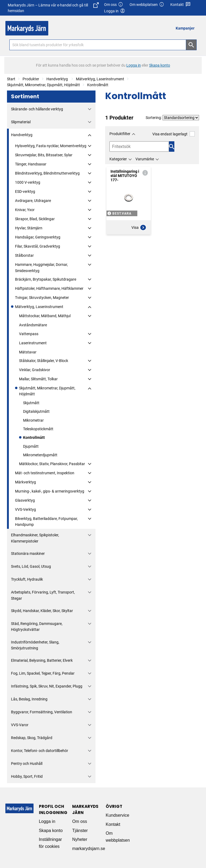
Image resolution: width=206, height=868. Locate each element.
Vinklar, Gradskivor (35, 370)
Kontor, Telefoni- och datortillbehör (40, 751)
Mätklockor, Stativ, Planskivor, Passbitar (52, 464)
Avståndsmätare (33, 325)
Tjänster (80, 831)
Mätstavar (28, 352)
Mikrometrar (33, 420)
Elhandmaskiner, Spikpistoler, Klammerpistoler (35, 538)
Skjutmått (31, 403)
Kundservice (117, 815)
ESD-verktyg (25, 191)
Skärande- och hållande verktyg (37, 109)
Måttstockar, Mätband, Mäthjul (45, 316)
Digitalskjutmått (36, 411)
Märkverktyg (25, 482)
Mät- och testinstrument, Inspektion (45, 473)
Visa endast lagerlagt (174, 134)
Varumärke (145, 159)
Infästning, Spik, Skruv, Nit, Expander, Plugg (47, 686)
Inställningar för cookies (50, 843)
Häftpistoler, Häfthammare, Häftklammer (49, 288)
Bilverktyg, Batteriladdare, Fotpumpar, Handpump (46, 522)
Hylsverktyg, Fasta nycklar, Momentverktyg (51, 146)
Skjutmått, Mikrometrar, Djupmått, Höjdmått (43, 85)
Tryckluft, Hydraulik (27, 579)
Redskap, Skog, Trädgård (32, 738)
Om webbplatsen (147, 5)
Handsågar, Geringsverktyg (38, 237)
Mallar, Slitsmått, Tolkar (38, 379)
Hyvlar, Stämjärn (29, 228)
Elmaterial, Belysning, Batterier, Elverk (42, 660)
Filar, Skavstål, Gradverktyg (38, 246)
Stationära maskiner (28, 554)
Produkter (31, 79)
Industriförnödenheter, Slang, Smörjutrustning (35, 645)
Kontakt (180, 5)
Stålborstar (24, 255)
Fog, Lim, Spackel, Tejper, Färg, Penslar (43, 673)
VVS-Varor (20, 725)
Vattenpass (29, 334)
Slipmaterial (21, 122)
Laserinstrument (33, 343)
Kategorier (118, 159)
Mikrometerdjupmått (40, 455)
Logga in (47, 821)
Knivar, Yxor (25, 210)
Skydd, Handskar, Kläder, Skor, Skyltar (42, 611)
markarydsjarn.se (89, 849)
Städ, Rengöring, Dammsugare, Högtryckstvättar (37, 627)
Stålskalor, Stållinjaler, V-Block (44, 361)
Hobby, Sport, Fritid (27, 776)
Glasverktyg (25, 500)
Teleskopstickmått (38, 429)
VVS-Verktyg (25, 509)
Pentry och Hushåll (27, 764)
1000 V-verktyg (28, 182)
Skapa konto (51, 831)
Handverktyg (58, 79)
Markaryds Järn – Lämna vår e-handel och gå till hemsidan (53, 8)
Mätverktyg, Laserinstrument (100, 79)
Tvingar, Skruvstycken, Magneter (42, 298)
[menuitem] (187, 28)
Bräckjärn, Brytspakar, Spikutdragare (46, 279)
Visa (139, 227)
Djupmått (31, 446)
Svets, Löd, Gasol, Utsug (31, 566)
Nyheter (80, 839)
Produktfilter (120, 134)
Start (11, 79)
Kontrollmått (98, 85)
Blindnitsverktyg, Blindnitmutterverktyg (47, 173)
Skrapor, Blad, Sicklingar (35, 219)
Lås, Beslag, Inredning (29, 699)
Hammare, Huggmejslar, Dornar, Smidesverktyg (41, 267)
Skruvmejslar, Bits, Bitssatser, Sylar (44, 155)
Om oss (114, 5)
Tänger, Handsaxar (31, 164)
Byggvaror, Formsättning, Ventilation (42, 712)
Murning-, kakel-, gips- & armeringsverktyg (50, 491)
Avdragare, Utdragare (33, 201)
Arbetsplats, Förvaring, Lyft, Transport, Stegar (43, 595)
